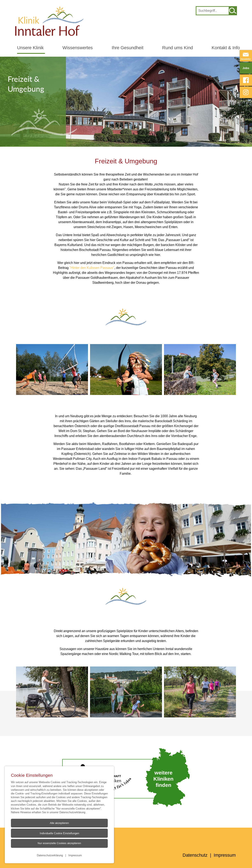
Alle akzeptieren (59, 823)
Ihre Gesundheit (128, 48)
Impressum (75, 855)
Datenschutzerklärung (73, 812)
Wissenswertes (78, 48)
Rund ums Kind (178, 48)
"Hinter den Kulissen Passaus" (92, 268)
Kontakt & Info (226, 48)
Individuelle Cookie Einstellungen (59, 833)
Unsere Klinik (30, 48)
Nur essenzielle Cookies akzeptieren (59, 843)
